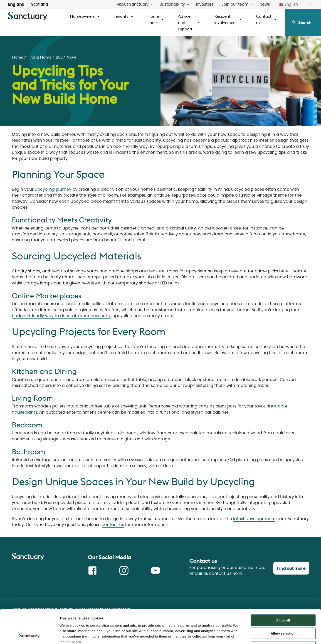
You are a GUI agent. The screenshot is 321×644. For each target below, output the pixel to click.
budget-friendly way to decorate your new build (61, 316)
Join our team (235, 4)
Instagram (124, 570)
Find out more (291, 569)
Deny (283, 615)
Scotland (40, 4)
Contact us (264, 19)
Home (18, 57)
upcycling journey (53, 190)
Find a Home (40, 57)
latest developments (254, 519)
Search (305, 23)
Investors (205, 4)
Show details (238, 635)
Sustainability (172, 4)
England (16, 4)
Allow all (283, 588)
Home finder (153, 19)
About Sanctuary (133, 4)
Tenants (121, 16)
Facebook (92, 570)
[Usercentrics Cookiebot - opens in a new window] (29, 635)
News (265, 4)
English (289, 5)
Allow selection (283, 602)
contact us (113, 525)
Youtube (156, 570)
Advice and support (185, 23)
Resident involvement (226, 19)
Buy (59, 57)
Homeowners (82, 16)
